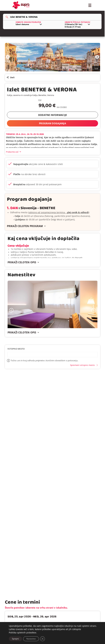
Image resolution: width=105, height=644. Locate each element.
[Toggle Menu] (90, 5)
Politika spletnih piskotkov (22, 633)
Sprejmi (15, 639)
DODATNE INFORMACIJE (53, 115)
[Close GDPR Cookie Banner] (42, 639)
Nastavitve (31, 639)
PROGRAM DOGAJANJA (52, 123)
